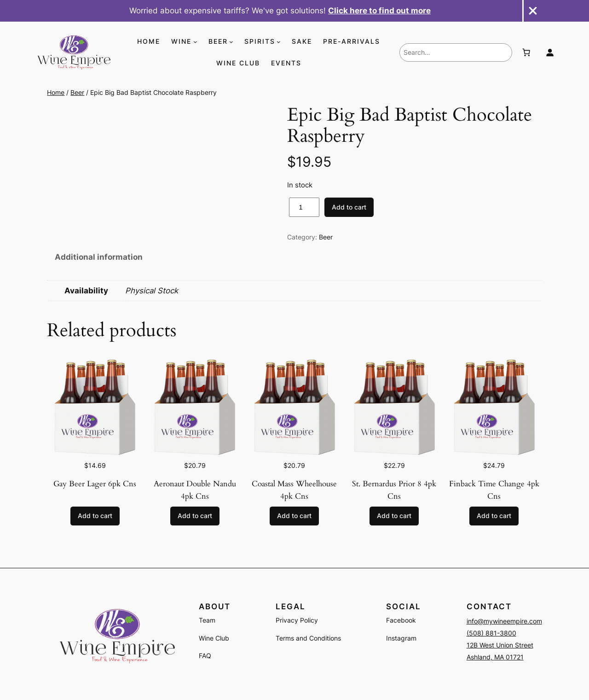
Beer (77, 92)
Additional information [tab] (99, 257)
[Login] (550, 52)
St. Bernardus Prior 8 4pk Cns (394, 490)
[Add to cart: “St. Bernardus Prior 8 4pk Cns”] (394, 516)
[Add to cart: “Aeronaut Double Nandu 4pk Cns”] (195, 516)
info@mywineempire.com (504, 621)
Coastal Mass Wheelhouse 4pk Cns (294, 490)
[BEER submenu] (231, 42)
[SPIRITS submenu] (279, 42)
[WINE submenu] (195, 42)
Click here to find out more (379, 11)
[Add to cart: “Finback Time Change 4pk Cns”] (494, 516)
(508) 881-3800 (491, 633)
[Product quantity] (304, 207)
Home (56, 92)
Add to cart (349, 207)
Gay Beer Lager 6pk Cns (95, 484)
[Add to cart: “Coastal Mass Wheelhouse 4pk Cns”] (294, 516)
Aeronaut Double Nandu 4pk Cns (195, 490)
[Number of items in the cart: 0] (526, 52)
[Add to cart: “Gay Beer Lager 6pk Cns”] (95, 516)
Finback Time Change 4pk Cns (494, 490)
